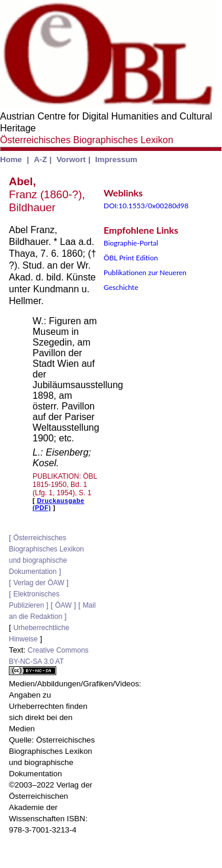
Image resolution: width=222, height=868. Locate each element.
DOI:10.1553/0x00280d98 (146, 206)
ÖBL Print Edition (131, 258)
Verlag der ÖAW (38, 583)
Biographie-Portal (131, 243)
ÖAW (63, 605)
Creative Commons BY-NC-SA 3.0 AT (49, 661)
